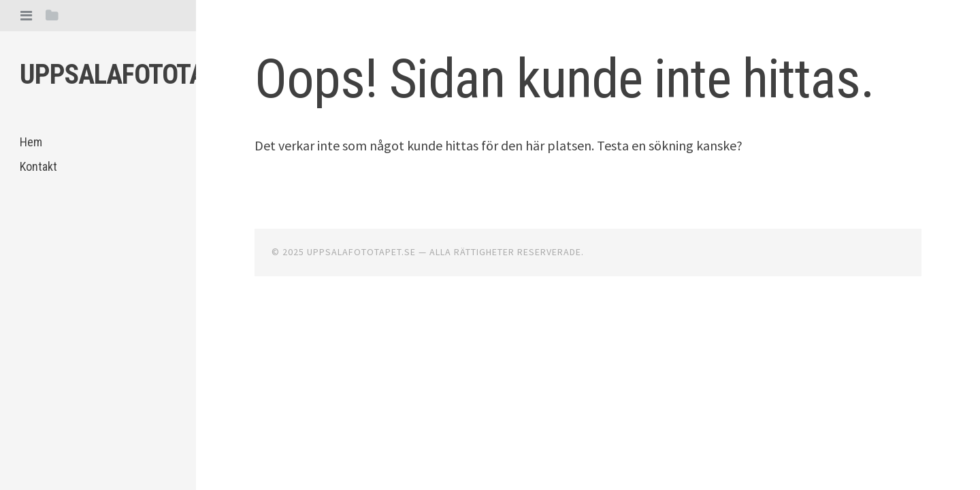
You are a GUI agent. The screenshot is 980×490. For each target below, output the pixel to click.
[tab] (26, 15)
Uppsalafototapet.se (148, 75)
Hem (31, 142)
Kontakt (38, 166)
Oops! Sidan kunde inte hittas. (564, 79)
